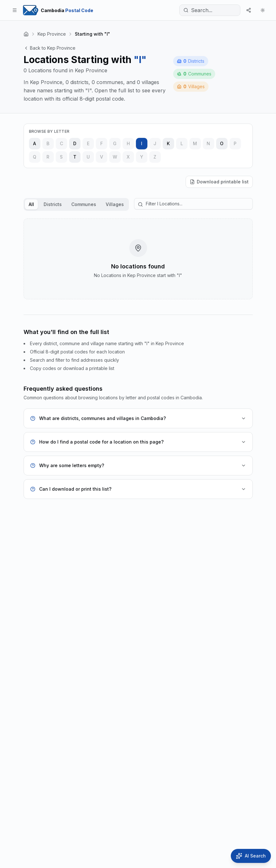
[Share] (249, 10)
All (31, 204)
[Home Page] (58, 10)
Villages (115, 204)
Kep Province (52, 34)
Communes (84, 204)
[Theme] (263, 10)
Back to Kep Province (50, 48)
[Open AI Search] (251, 856)
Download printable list (219, 182)
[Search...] (210, 10)
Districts (53, 204)
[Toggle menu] (15, 10)
